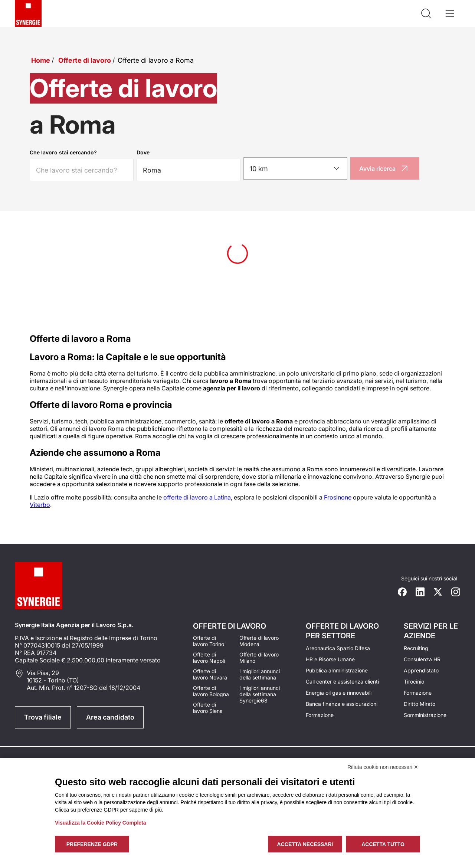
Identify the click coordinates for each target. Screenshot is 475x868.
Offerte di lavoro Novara (210, 674)
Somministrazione (425, 715)
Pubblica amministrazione (337, 670)
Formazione (320, 715)
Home (41, 60)
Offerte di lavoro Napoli (209, 658)
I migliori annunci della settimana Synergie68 (260, 694)
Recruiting (416, 648)
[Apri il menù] (450, 13)
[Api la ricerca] (426, 13)
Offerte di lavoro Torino (209, 641)
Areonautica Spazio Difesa (338, 648)
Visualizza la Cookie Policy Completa (101, 823)
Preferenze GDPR (92, 844)
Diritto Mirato (420, 704)
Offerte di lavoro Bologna (211, 691)
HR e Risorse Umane (330, 659)
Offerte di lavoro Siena (208, 708)
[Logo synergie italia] (28, 13)
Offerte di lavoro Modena (259, 641)
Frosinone (338, 497)
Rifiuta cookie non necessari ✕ (383, 767)
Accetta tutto (383, 844)
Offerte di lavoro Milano (259, 658)
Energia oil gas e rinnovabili (339, 693)
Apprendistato (421, 670)
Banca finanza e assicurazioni (342, 704)
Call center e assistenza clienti (342, 682)
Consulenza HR (422, 659)
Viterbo (40, 505)
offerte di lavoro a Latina (197, 497)
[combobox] (295, 168)
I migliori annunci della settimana (260, 674)
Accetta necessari (305, 844)
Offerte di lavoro (85, 60)
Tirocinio (414, 682)
